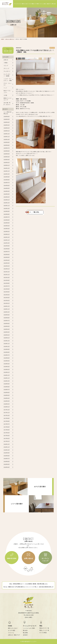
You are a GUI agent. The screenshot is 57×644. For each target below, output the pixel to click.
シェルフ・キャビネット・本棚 (8, 80)
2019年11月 (7, 344)
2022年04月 (7, 260)
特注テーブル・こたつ (8, 92)
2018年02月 (7, 404)
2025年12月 (7, 134)
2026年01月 (7, 131)
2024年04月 (7, 191)
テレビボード (7, 71)
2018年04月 (7, 398)
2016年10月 (7, 450)
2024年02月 (7, 197)
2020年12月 (7, 306)
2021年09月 (7, 280)
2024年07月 (7, 183)
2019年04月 (7, 364)
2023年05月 (7, 223)
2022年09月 (7, 246)
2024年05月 (7, 188)
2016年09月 (7, 453)
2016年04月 (7, 467)
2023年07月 (7, 217)
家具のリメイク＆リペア (8, 99)
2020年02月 (7, 335)
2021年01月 (7, 303)
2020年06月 (7, 323)
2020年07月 (7, 321)
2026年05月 (7, 119)
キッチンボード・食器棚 (7, 75)
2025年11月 (7, 137)
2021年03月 (7, 298)
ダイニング (6, 68)
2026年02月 (7, 128)
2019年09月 (7, 349)
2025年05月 (7, 154)
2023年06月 (7, 220)
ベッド (5, 88)
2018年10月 (7, 381)
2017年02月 (7, 438)
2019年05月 (7, 361)
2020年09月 (7, 315)
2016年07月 (7, 459)
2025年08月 (7, 145)
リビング (6, 66)
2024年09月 (7, 177)
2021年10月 (7, 277)
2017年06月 (7, 427)
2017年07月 (7, 424)
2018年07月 (7, 390)
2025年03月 (7, 160)
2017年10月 (7, 415)
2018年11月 (7, 378)
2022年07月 (7, 252)
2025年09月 (7, 142)
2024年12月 (7, 168)
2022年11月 (7, 240)
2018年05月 (7, 395)
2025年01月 (7, 165)
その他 (5, 95)
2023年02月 (7, 232)
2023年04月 (7, 226)
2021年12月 (7, 272)
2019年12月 (7, 341)
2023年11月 (7, 206)
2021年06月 (7, 289)
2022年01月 (7, 269)
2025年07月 (7, 148)
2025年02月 (7, 163)
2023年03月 (7, 229)
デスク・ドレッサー (8, 84)
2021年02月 (7, 300)
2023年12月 (7, 203)
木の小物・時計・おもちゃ (7, 104)
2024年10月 (7, 174)
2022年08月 (7, 249)
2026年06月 (7, 117)
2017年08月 (7, 421)
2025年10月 (7, 140)
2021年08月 (7, 283)
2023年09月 (7, 211)
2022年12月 (7, 237)
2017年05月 (7, 430)
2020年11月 (7, 309)
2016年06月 (7, 461)
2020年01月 (7, 338)
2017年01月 (7, 441)
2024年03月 (7, 194)
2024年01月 (7, 200)
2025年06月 (7, 151)
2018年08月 (7, 387)
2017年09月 (7, 418)
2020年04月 (7, 329)
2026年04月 (7, 122)
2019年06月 (7, 358)
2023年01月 (7, 234)
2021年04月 (7, 295)
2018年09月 (7, 384)
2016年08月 (7, 456)
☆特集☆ (6, 63)
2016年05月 (7, 464)
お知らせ (6, 60)
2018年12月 (7, 375)
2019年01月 (7, 372)
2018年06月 (7, 392)
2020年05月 (7, 326)
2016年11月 (7, 447)
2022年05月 (7, 257)
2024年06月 (7, 186)
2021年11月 (7, 275)
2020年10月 (7, 312)
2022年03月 (7, 263)
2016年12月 (7, 444)
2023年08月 (7, 214)
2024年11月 (7, 171)
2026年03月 (7, 125)
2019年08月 (7, 352)
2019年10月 (7, 346)
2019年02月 (7, 369)
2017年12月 (7, 410)
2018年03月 (7, 401)
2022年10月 (7, 243)
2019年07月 (7, 355)
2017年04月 (7, 433)
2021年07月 (7, 286)
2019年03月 (7, 367)
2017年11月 (7, 413)
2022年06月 (7, 255)
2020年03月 (7, 332)
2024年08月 (7, 180)
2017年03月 (7, 436)
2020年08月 (7, 318)
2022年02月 (7, 266)
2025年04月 (7, 157)
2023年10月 (7, 209)
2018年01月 (7, 407)
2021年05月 (7, 292)
